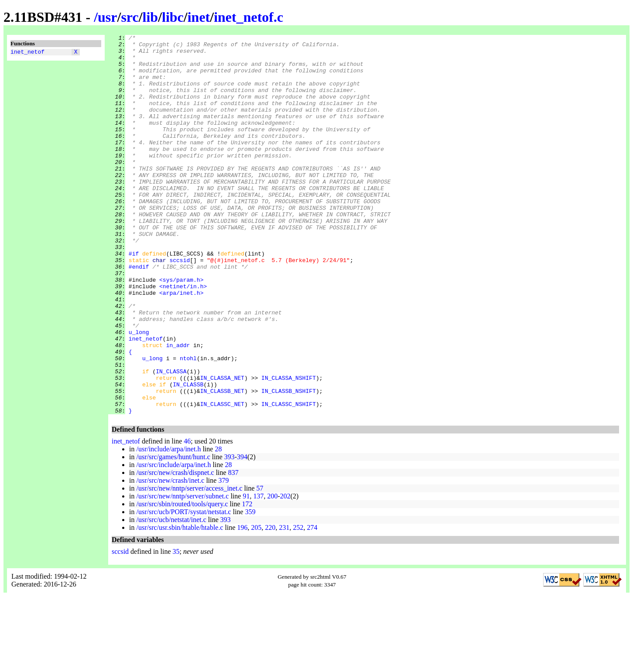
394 (242, 533)
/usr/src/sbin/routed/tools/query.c (182, 580)
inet (199, 17)
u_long (139, 392)
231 (284, 603)
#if (134, 298)
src (130, 17)
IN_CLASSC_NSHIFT (289, 478)
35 (176, 627)
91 (246, 572)
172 (247, 580)
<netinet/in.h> (183, 337)
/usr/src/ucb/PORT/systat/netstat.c (183, 588)
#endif (139, 314)
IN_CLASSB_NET (222, 463)
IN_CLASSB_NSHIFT (289, 463)
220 (270, 603)
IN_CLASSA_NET (222, 447)
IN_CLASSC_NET (222, 478)
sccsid (180, 306)
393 (229, 533)
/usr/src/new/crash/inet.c (170, 556)
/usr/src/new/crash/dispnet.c (175, 548)
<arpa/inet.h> (181, 345)
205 (257, 603)
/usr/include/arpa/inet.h (168, 525)
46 (187, 517)
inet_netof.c (248, 17)
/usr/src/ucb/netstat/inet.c (171, 595)
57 (260, 564)
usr (107, 17)
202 (285, 572)
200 (272, 572)
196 (243, 603)
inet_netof (27, 53)
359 (250, 588)
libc (173, 17)
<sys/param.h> (181, 329)
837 (233, 548)
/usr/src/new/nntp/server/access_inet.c (189, 564)
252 (298, 603)
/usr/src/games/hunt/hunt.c (173, 533)
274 (312, 603)
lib (151, 17)
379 (223, 556)
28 (218, 525)
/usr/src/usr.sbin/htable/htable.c (180, 603)
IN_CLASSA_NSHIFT (289, 447)
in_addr (178, 408)
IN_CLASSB (188, 455)
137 (258, 572)
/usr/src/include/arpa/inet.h (173, 541)
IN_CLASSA (171, 439)
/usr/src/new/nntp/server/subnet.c (182, 572)
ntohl (188, 423)
